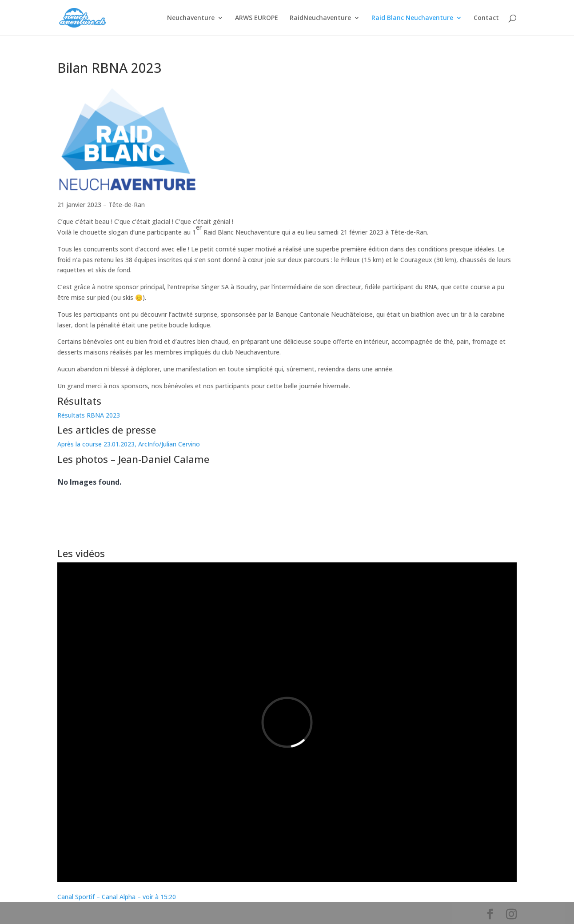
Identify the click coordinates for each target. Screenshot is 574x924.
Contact (486, 18)
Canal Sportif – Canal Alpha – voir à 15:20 (117, 897)
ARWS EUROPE (257, 18)
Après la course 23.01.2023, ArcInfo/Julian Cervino (129, 444)
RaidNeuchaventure (320, 18)
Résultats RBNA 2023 (89, 415)
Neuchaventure (191, 18)
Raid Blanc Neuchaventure (412, 18)
